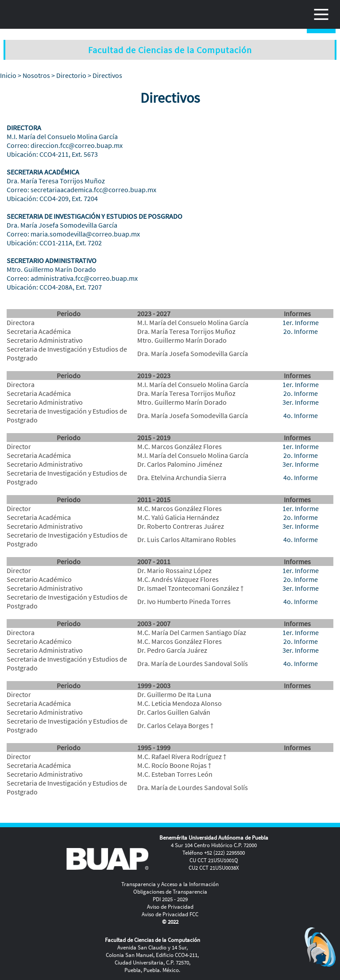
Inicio (8, 75)
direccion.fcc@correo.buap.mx (77, 145)
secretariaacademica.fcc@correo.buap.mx (93, 190)
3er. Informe (301, 402)
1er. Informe (301, 322)
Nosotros (36, 75)
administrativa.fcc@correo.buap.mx (84, 278)
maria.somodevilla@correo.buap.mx (85, 234)
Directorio (71, 75)
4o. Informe (301, 415)
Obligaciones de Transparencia (170, 892)
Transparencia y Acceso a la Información (170, 884)
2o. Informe (301, 331)
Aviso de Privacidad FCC (170, 914)
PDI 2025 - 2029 (170, 899)
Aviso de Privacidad (170, 907)
